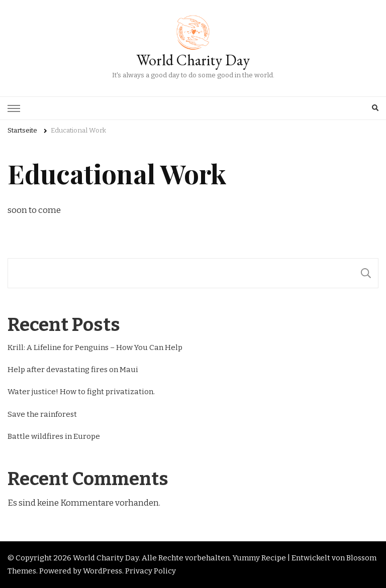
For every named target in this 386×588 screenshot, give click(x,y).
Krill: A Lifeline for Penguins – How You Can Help (95, 347)
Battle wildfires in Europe (54, 436)
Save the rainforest (42, 414)
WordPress (103, 571)
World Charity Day (193, 60)
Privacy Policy (151, 571)
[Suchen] (366, 273)
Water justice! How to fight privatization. (81, 392)
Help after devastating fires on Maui (73, 370)
